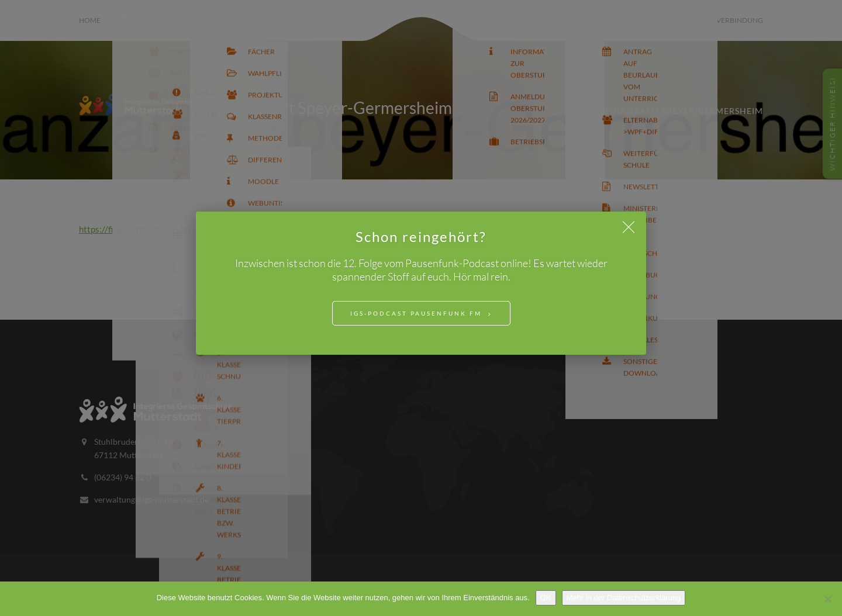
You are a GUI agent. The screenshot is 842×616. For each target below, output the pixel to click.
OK (546, 598)
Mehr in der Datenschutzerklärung (624, 598)
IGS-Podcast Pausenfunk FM (416, 313)
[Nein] (827, 599)
